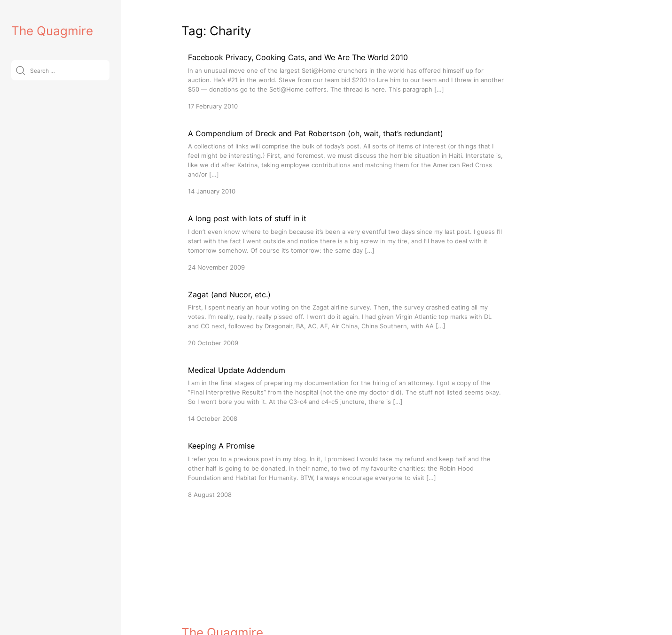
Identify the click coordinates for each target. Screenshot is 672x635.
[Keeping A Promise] (346, 469)
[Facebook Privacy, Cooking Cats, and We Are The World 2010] (346, 81)
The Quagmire (52, 31)
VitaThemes (250, 608)
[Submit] (20, 70)
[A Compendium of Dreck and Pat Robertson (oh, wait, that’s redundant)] (346, 162)
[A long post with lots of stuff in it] (346, 242)
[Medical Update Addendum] (346, 394)
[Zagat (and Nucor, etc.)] (346, 318)
